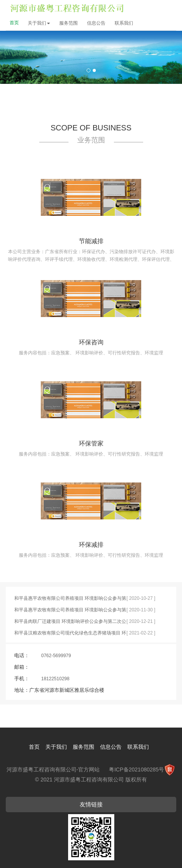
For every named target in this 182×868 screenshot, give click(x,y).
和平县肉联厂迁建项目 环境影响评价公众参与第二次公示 (70, 623)
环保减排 (91, 545)
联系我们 (124, 23)
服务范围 (68, 23)
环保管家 (91, 443)
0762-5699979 (56, 656)
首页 (14, 23)
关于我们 (39, 23)
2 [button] (94, 70)
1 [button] (88, 70)
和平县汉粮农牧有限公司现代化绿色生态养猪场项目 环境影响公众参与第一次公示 (70, 634)
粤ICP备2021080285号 (136, 770)
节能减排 (91, 241)
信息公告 (96, 23)
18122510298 (55, 679)
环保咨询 (91, 342)
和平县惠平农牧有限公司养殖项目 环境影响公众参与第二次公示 (70, 611)
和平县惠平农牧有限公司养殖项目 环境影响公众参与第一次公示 (70, 600)
